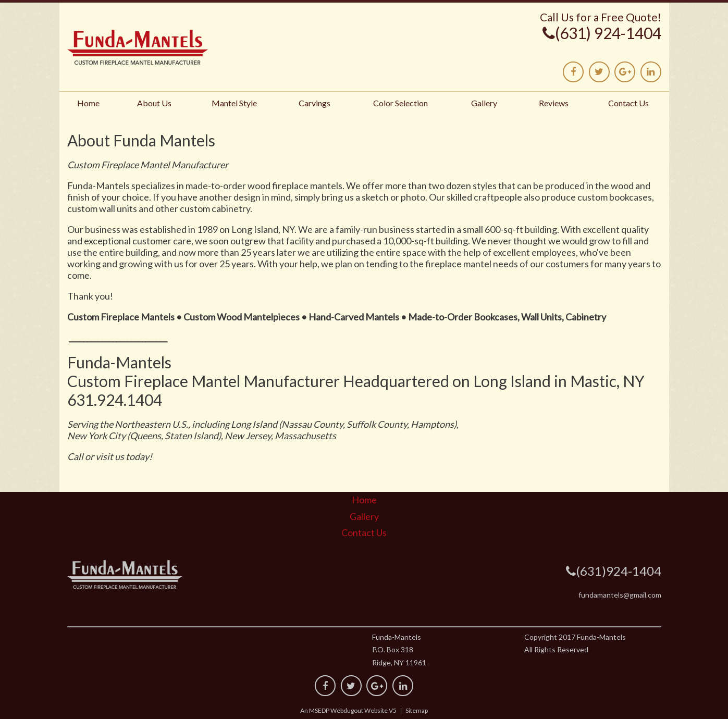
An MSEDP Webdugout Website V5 (348, 710)
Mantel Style (234, 103)
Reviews (554, 103)
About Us (154, 103)
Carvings (314, 103)
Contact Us (628, 103)
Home (88, 103)
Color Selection (400, 103)
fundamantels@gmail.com (620, 595)
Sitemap (417, 710)
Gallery (484, 103)
